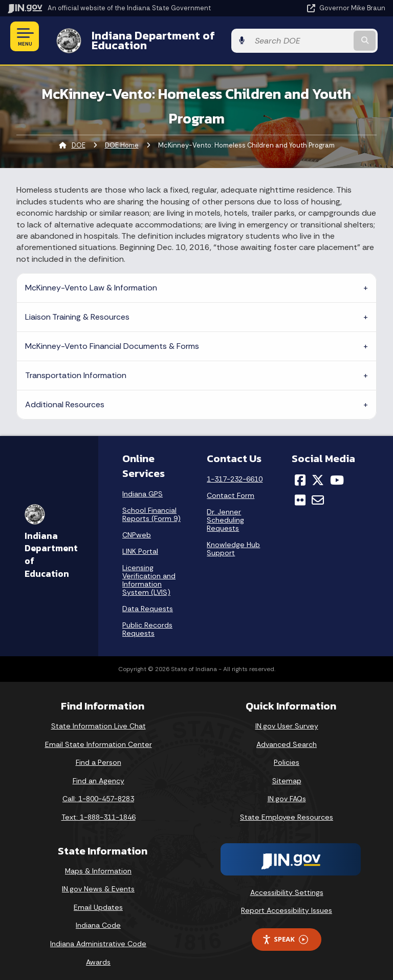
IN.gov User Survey (287, 718)
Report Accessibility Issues (287, 903)
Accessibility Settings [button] (287, 884)
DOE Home (122, 138)
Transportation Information (76, 368)
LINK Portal (140, 544)
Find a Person (99, 755)
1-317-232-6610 (235, 471)
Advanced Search (287, 736)
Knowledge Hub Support (233, 541)
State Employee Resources (287, 809)
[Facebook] (300, 472)
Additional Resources (65, 397)
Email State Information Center (99, 736)
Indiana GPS (143, 486)
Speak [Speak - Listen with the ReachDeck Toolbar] (285, 932)
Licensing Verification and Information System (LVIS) (149, 572)
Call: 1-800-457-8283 (98, 791)
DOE (79, 138)
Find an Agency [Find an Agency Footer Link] (99, 773)
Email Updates (98, 900)
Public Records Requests (147, 621)
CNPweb (137, 527)
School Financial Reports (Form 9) (151, 507)
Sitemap (287, 773)
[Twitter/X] (318, 472)
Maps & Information (98, 863)
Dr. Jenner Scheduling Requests (225, 512)
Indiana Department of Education (173, 36)
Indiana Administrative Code (98, 936)
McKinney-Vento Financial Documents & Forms (112, 338)
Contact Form (231, 488)
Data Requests (148, 601)
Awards (98, 954)
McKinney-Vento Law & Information (91, 280)
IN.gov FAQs (287, 791)
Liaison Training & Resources (77, 309)
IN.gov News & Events (98, 881)
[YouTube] (337, 472)
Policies (287, 755)
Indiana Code (98, 918)
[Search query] (330, 37)
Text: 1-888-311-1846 (99, 809)
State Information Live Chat (99, 718)
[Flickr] (300, 492)
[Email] (318, 492)
